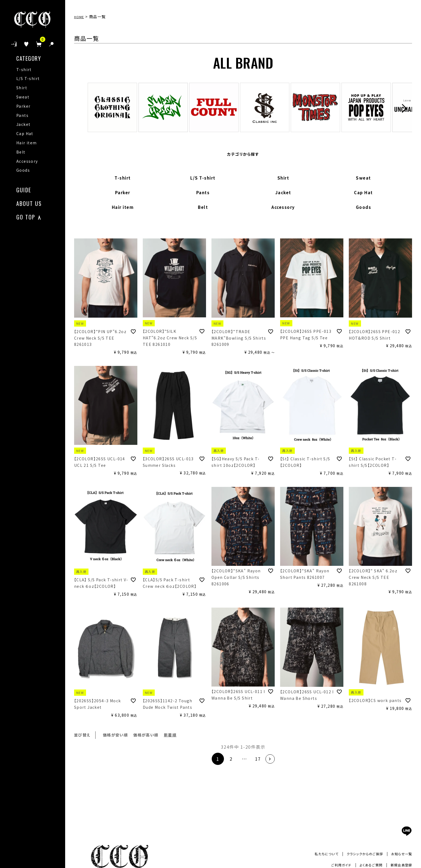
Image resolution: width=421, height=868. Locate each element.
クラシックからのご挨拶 (359, 854)
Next (403, 108)
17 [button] (258, 759)
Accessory (27, 161)
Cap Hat (25, 133)
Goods (23, 170)
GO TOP (26, 216)
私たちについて (316, 854)
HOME (80, 17)
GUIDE (24, 189)
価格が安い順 (115, 735)
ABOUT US (29, 203)
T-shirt (24, 69)
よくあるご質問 (365, 865)
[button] (273, 759)
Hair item (27, 143)
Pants (22, 115)
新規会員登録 (400, 865)
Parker (23, 106)
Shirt (22, 88)
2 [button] (228, 759)
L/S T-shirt (28, 78)
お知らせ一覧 (400, 854)
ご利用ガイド (333, 865)
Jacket (23, 124)
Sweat (23, 97)
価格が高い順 (146, 735)
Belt (21, 152)
